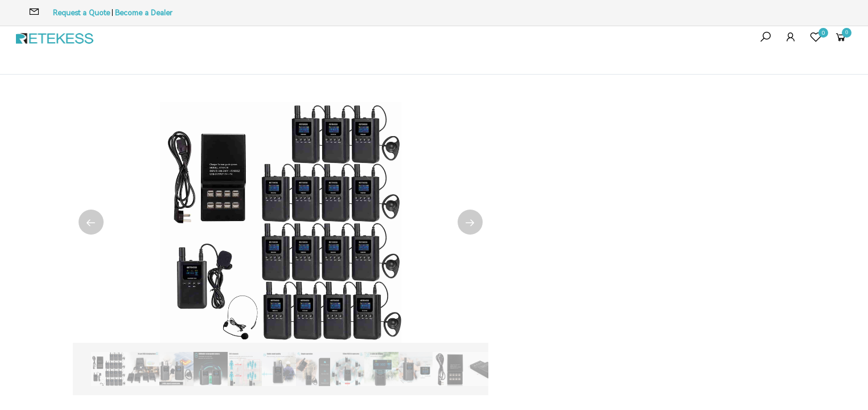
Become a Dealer (144, 13)
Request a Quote (81, 13)
